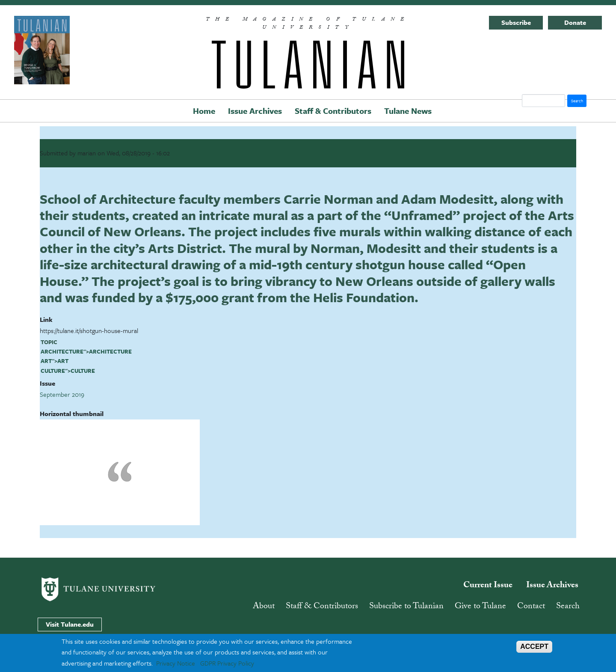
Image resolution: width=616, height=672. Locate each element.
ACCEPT (534, 647)
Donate (575, 22)
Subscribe (516, 22)
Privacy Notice (176, 663)
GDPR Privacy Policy (227, 663)
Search (568, 607)
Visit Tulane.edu (70, 624)
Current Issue (488, 586)
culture (53, 371)
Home (204, 111)
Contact (531, 607)
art (46, 361)
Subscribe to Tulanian (406, 607)
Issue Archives (255, 111)
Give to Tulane (480, 607)
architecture (62, 351)
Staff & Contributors (333, 111)
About (264, 607)
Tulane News (408, 111)
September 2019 (62, 394)
